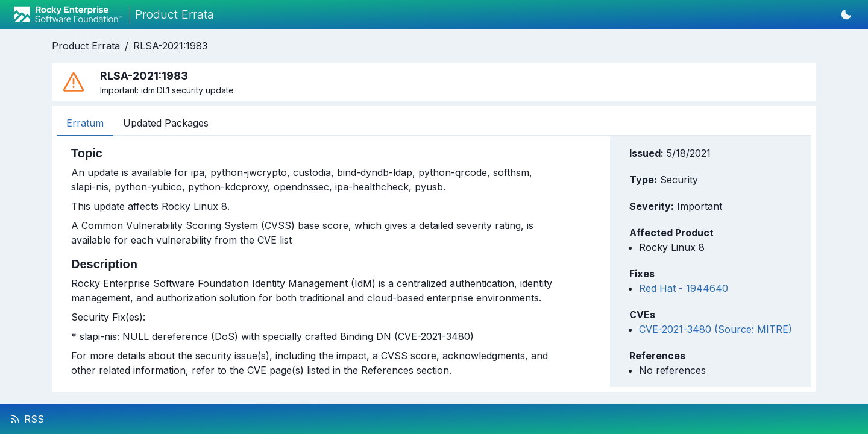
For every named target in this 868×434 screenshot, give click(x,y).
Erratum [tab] (85, 123)
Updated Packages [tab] (166, 123)
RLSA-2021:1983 (170, 46)
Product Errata (86, 46)
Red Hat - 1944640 (684, 288)
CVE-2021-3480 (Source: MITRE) (715, 329)
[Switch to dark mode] (846, 14)
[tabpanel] (313, 262)
